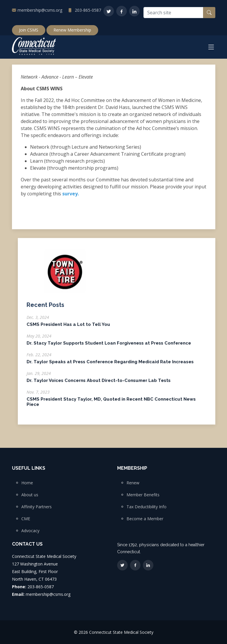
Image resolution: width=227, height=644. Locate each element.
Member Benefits (143, 495)
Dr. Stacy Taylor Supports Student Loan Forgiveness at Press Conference (109, 346)
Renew (133, 483)
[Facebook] (122, 11)
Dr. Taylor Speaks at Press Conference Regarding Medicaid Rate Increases (110, 365)
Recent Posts (45, 308)
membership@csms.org (40, 10)
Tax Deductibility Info (147, 507)
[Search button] (209, 13)
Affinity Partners (37, 507)
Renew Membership (72, 30)
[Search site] (173, 13)
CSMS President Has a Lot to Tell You (68, 327)
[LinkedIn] (134, 11)
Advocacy (30, 531)
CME (26, 519)
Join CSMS (29, 30)
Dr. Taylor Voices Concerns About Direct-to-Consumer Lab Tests (99, 383)
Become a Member (145, 519)
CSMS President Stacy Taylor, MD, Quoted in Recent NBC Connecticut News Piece (111, 405)
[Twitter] (109, 11)
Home (27, 483)
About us (30, 495)
